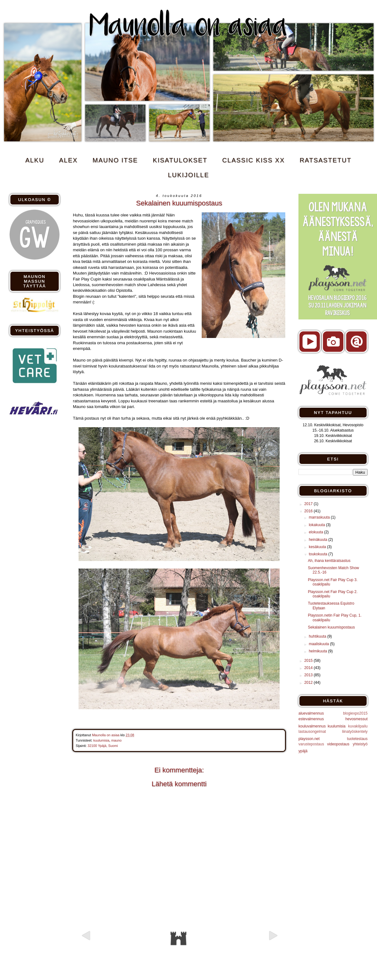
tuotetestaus (357, 739)
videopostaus (338, 744)
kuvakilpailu (358, 726)
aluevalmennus (311, 713)
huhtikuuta (318, 636)
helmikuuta (318, 651)
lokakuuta (317, 525)
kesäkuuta (318, 547)
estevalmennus (311, 719)
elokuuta (317, 532)
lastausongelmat (312, 732)
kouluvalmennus (312, 726)
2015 (309, 661)
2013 (309, 675)
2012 (309, 683)
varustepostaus (311, 744)
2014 (309, 668)
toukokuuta (319, 554)
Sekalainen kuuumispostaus (331, 627)
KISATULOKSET (180, 160)
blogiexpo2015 (355, 713)
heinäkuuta (319, 540)
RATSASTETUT (326, 160)
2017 (309, 504)
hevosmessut (356, 719)
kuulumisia (101, 740)
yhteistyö (360, 744)
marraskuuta (320, 517)
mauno (116, 740)
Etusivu (178, 939)
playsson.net (309, 739)
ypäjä (303, 751)
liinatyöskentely (355, 732)
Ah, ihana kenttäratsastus (329, 561)
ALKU (35, 160)
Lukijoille (188, 175)
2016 (309, 511)
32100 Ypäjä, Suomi (103, 746)
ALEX (68, 160)
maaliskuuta (319, 644)
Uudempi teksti (109, 947)
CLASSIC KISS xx (253, 160)
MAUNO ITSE (115, 160)
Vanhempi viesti (249, 947)
